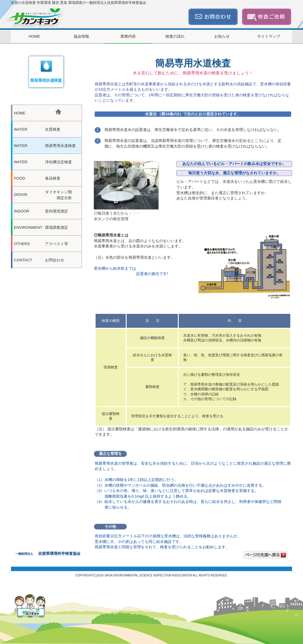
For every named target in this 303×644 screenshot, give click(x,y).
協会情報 (81, 36)
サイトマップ (269, 36)
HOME (34, 36)
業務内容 (128, 36)
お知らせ (222, 36)
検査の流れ (175, 36)
